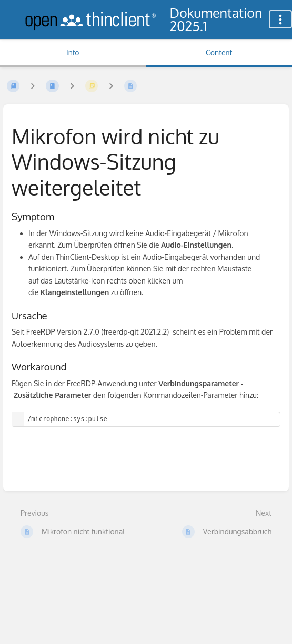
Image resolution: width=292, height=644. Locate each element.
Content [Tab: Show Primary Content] (219, 52)
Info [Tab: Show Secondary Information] (73, 52)
